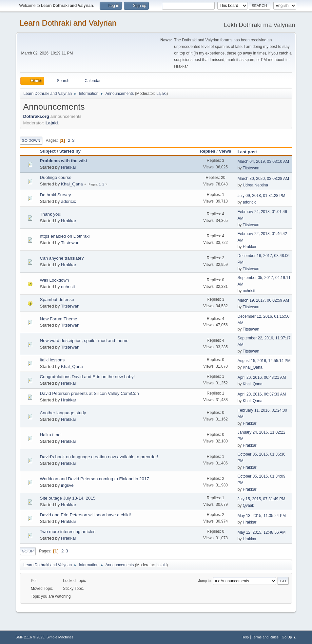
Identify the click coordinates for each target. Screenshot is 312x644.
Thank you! (51, 214)
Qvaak (249, 505)
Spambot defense (57, 300)
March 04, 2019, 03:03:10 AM (263, 161)
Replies (207, 151)
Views (225, 151)
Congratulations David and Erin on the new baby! (88, 377)
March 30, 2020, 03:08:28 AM (263, 179)
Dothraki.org (36, 116)
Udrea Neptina (255, 185)
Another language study (63, 413)
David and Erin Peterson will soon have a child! (86, 515)
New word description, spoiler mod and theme (84, 341)
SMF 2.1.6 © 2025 (30, 637)
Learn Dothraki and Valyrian (68, 23)
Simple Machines (60, 637)
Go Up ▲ (289, 637)
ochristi (68, 287)
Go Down (31, 140)
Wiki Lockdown (55, 280)
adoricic (68, 201)
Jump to (205, 581)
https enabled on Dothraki (65, 236)
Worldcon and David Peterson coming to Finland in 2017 (95, 479)
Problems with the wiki (64, 161)
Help (245, 637)
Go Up (28, 551)
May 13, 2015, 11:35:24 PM (262, 516)
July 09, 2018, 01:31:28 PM (262, 196)
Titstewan (251, 168)
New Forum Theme (59, 319)
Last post (250, 152)
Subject (48, 151)
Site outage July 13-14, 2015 (68, 498)
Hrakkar (69, 167)
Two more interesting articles (68, 532)
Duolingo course (56, 177)
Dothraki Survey (56, 195)
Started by (70, 151)
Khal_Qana (72, 184)
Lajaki (161, 94)
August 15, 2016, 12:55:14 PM (264, 361)
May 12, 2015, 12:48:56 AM (262, 532)
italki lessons (52, 360)
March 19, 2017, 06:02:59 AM (263, 300)
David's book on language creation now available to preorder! (99, 457)
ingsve (67, 485)
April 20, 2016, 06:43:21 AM (262, 377)
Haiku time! (51, 435)
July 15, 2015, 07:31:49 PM (262, 499)
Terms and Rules (265, 637)
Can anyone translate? (62, 258)
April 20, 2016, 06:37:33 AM (262, 394)
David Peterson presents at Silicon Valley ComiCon (89, 393)
